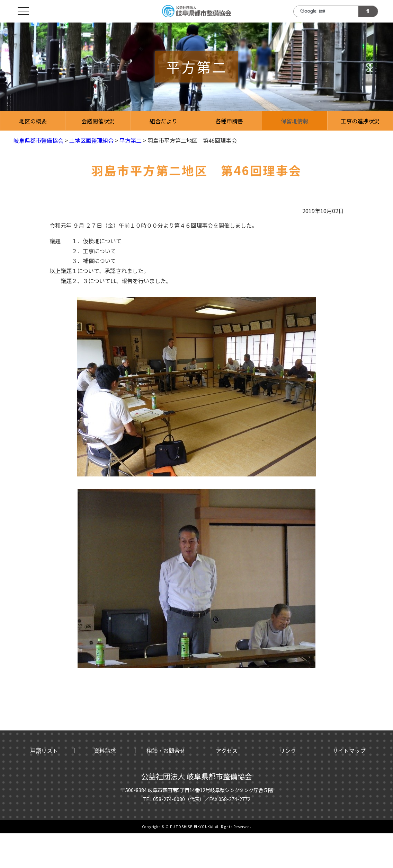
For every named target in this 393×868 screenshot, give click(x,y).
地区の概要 (33, 121)
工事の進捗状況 (360, 121)
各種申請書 (229, 121)
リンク (288, 751)
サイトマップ (349, 751)
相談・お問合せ (166, 751)
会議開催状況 (98, 121)
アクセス (227, 751)
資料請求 (105, 751)
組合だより (163, 121)
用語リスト (44, 751)
